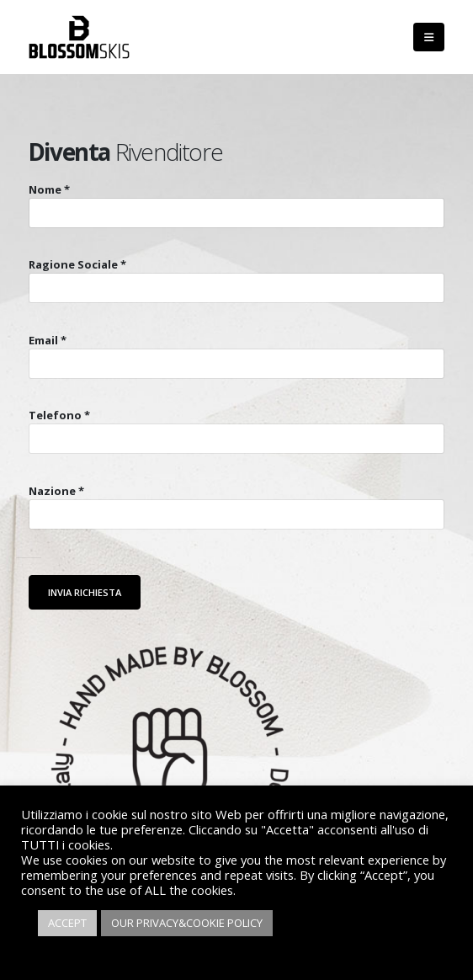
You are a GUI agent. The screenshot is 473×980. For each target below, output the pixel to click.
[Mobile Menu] (429, 37)
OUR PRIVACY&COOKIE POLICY (187, 923)
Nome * (49, 189)
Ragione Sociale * (77, 264)
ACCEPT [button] (67, 923)
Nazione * (56, 491)
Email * (48, 340)
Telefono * (59, 415)
